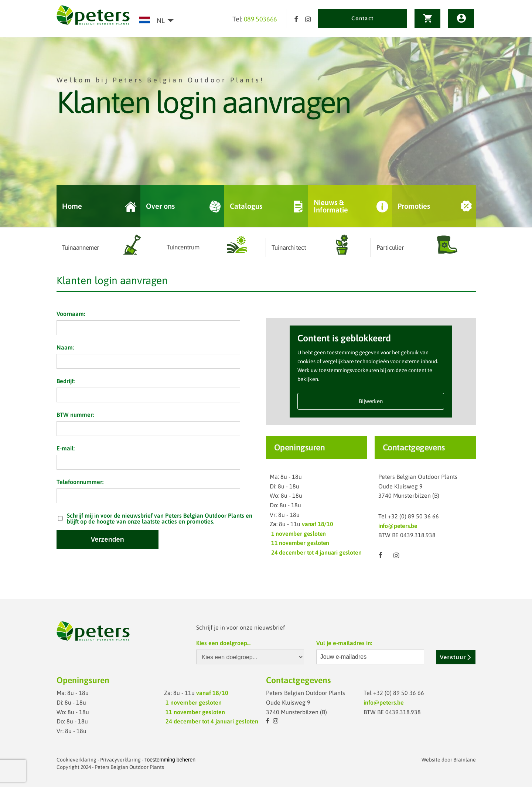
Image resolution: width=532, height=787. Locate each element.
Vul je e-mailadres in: (344, 643)
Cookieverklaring (76, 760)
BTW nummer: (75, 415)
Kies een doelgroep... (223, 643)
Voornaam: (71, 314)
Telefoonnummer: (80, 482)
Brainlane (465, 760)
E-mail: (66, 448)
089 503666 (260, 19)
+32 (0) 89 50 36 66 (413, 516)
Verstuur (456, 657)
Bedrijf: (66, 381)
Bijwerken (371, 401)
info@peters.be (398, 526)
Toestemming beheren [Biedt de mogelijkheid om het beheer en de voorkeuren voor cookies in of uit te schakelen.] (170, 760)
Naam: (65, 347)
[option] (266, 132)
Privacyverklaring (120, 760)
